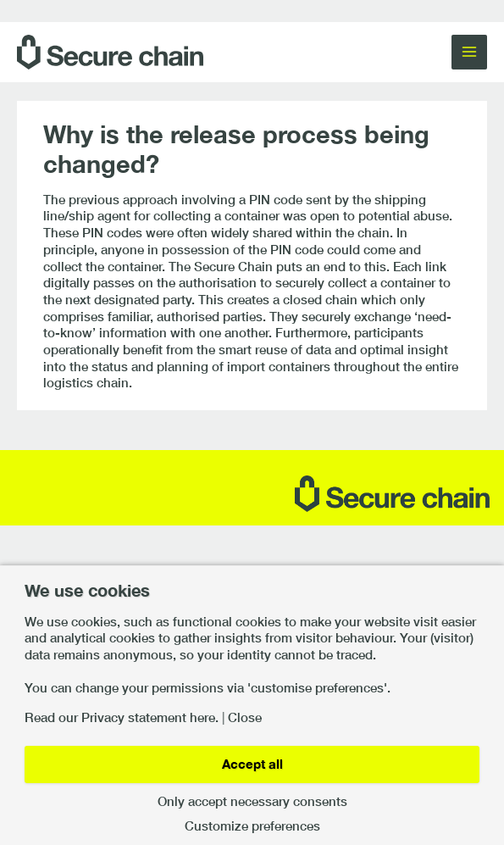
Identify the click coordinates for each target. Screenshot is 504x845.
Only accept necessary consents (252, 802)
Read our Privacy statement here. (122, 718)
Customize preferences (252, 827)
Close (245, 718)
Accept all (252, 764)
